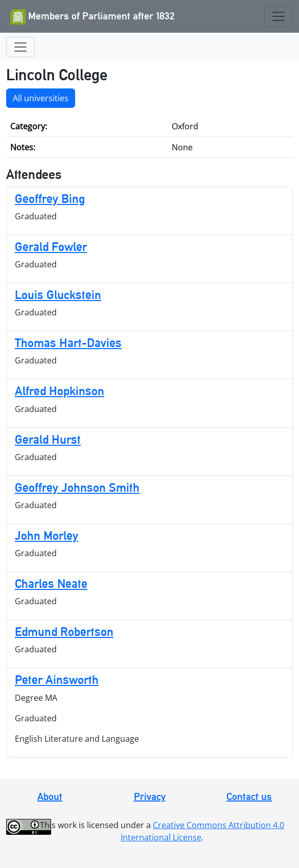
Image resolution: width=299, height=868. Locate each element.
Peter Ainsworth (57, 680)
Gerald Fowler (51, 247)
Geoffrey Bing (50, 199)
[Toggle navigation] (279, 16)
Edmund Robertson (64, 632)
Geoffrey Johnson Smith (77, 487)
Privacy (150, 796)
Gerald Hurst (48, 439)
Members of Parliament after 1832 (93, 17)
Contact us (249, 796)
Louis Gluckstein (58, 295)
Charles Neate (51, 584)
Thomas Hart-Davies (68, 343)
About (50, 796)
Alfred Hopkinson (60, 391)
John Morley (47, 535)
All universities (41, 98)
